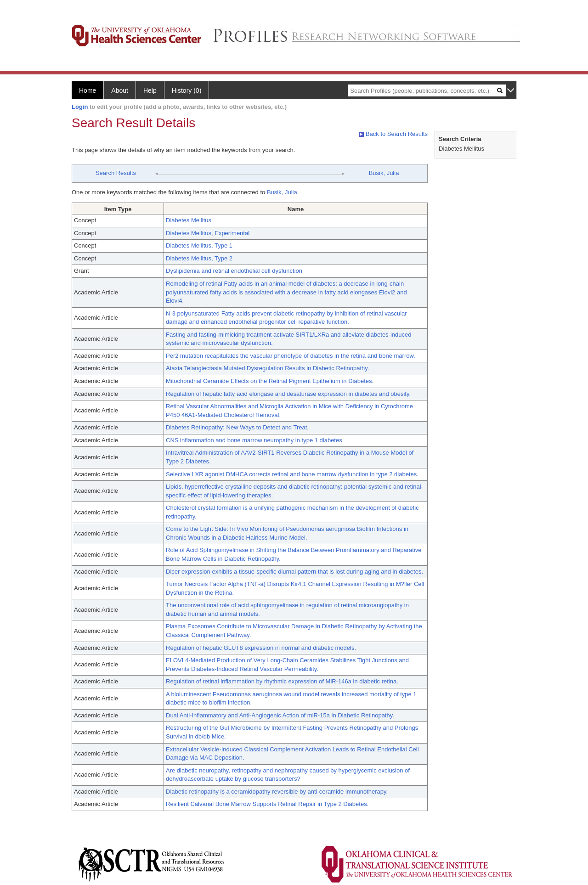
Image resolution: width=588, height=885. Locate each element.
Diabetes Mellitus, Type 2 (199, 258)
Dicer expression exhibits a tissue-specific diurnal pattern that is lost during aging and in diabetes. (294, 572)
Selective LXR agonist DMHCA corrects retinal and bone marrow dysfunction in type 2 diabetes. (292, 474)
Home (88, 90)
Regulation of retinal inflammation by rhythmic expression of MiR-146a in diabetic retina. (282, 681)
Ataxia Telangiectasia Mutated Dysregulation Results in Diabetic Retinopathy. (267, 368)
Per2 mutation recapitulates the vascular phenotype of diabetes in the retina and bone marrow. (291, 356)
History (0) (187, 90)
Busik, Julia (384, 173)
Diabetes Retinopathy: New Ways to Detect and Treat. (237, 427)
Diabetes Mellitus (189, 220)
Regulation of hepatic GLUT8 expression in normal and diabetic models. (261, 648)
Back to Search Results (393, 134)
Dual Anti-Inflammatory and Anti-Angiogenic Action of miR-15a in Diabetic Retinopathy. (280, 715)
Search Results (116, 173)
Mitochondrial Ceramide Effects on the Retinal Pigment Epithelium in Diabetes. (270, 381)
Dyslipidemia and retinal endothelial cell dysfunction (234, 271)
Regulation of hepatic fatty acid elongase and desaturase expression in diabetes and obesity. (288, 394)
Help (150, 90)
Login (80, 107)
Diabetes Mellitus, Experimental (208, 233)
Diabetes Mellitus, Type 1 (199, 245)
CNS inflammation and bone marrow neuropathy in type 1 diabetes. (255, 440)
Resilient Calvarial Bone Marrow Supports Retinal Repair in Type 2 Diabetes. (267, 804)
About (120, 90)
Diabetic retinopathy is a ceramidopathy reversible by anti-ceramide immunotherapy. (277, 792)
